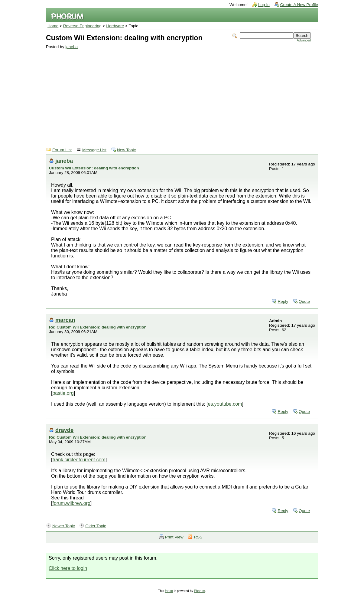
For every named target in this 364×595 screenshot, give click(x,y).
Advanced (304, 40)
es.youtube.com (225, 404)
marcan (65, 320)
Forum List (62, 150)
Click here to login (68, 568)
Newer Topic (64, 526)
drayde (64, 430)
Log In (264, 5)
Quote (304, 301)
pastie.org (63, 393)
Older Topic (96, 526)
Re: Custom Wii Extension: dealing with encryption (98, 327)
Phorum (200, 591)
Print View (174, 537)
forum (169, 591)
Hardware (115, 26)
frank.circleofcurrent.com (79, 460)
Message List (94, 150)
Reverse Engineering (82, 26)
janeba (71, 47)
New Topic (126, 150)
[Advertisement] (178, 94)
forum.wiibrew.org (71, 503)
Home (53, 26)
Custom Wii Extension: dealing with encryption (94, 168)
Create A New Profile (299, 5)
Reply (283, 301)
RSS (198, 537)
